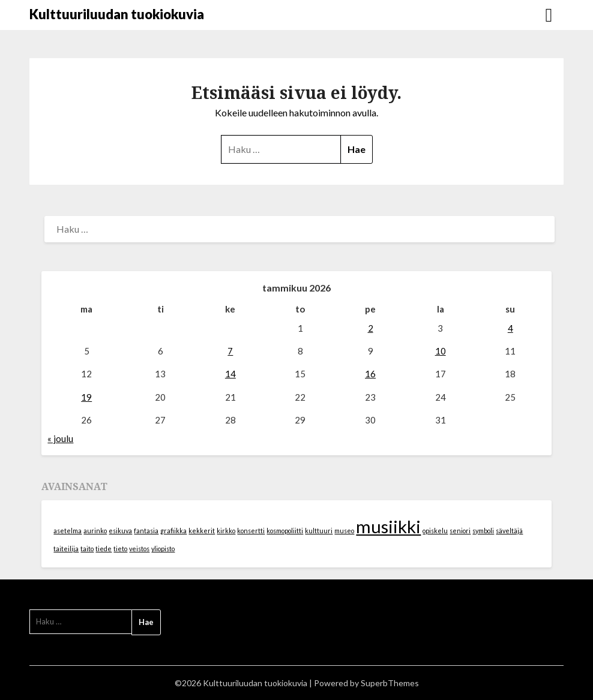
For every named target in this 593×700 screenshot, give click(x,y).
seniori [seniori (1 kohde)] (460, 531)
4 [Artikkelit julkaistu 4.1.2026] (510, 328)
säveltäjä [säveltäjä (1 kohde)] (509, 531)
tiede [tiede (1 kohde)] (104, 549)
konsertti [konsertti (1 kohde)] (251, 531)
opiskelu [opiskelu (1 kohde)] (435, 531)
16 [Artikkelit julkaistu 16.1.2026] (370, 374)
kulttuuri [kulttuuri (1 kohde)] (319, 531)
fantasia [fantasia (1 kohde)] (146, 531)
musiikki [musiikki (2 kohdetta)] (388, 526)
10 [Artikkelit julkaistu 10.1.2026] (441, 351)
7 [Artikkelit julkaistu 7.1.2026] (230, 351)
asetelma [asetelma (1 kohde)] (68, 531)
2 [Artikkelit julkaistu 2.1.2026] (371, 328)
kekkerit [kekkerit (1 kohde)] (202, 531)
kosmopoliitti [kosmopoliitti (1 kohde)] (285, 531)
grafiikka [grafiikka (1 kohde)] (173, 531)
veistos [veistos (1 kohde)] (139, 549)
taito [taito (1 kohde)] (87, 549)
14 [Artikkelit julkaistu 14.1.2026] (230, 374)
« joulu (60, 438)
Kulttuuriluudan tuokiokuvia (117, 14)
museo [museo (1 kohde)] (344, 531)
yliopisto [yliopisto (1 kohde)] (163, 549)
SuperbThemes (390, 683)
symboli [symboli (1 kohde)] (483, 531)
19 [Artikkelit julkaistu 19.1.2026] (86, 397)
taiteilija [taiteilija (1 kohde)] (66, 549)
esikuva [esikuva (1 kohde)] (120, 531)
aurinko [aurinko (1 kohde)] (95, 531)
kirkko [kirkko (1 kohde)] (226, 531)
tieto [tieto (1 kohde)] (120, 549)
